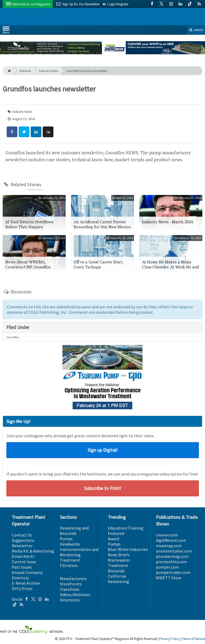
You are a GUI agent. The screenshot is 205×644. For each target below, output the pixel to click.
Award (113, 539)
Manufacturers (73, 578)
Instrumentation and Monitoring (79, 552)
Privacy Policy (169, 639)
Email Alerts (23, 556)
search (196, 30)
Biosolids (116, 571)
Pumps (66, 539)
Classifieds (70, 589)
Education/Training (126, 528)
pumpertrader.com (173, 572)
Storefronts (71, 584)
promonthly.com (171, 562)
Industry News (49, 71)
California (117, 576)
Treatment (70, 560)
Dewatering (119, 581)
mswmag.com (169, 546)
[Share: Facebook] (12, 132)
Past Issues (22, 567)
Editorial (25, 71)
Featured (116, 533)
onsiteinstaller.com (174, 551)
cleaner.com (167, 535)
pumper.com (167, 567)
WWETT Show (169, 578)
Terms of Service (194, 639)
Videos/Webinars (75, 595)
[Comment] (48, 132)
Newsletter (22, 546)
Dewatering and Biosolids (74, 531)
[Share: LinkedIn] (36, 132)
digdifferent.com (171, 540)
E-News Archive (26, 583)
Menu (6, 31)
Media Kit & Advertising (33, 551)
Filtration (69, 565)
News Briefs (119, 555)
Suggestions (23, 540)
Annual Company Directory (27, 575)
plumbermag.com (172, 556)
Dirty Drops (22, 588)
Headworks (70, 544)
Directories (70, 600)
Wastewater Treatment (119, 563)
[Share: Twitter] (24, 132)
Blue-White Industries (128, 549)
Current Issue (24, 562)
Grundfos (13, 337)
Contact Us (22, 535)
